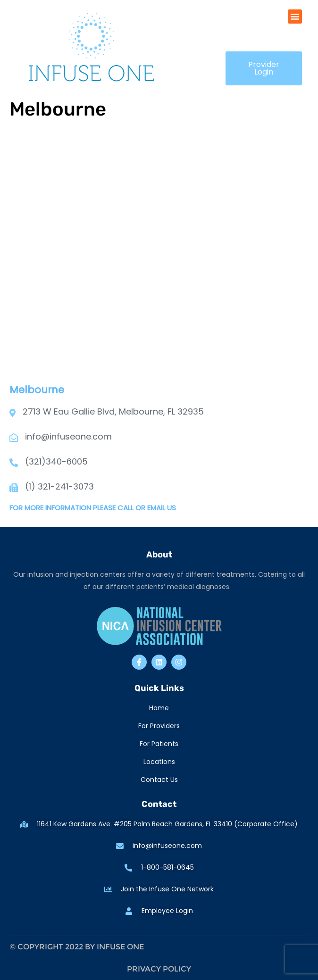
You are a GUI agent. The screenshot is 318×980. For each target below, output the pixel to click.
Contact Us (159, 780)
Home (159, 708)
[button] (295, 17)
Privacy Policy (159, 969)
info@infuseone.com (68, 436)
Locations (159, 762)
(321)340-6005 (56, 461)
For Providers (159, 726)
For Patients (159, 744)
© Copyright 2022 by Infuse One (77, 947)
